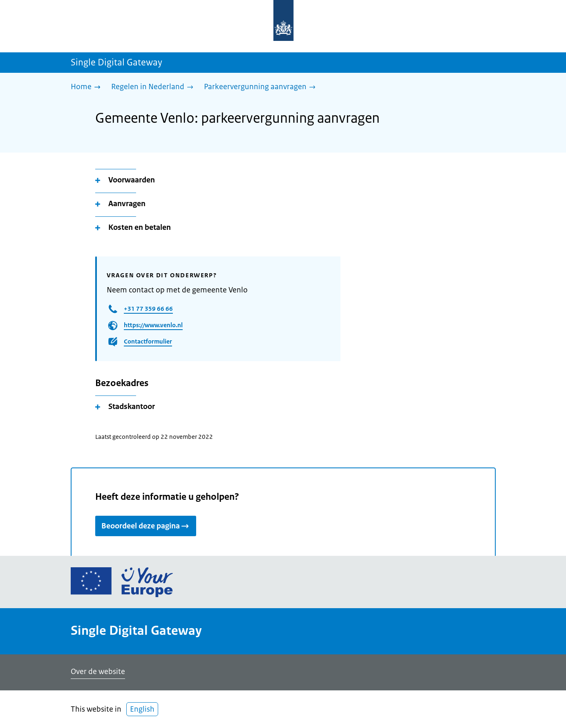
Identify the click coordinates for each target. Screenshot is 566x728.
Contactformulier (148, 341)
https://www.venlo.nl (153, 325)
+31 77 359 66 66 (148, 309)
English (142, 709)
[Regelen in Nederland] (154, 87)
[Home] (88, 87)
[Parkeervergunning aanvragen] (262, 87)
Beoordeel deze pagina (146, 526)
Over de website (98, 672)
